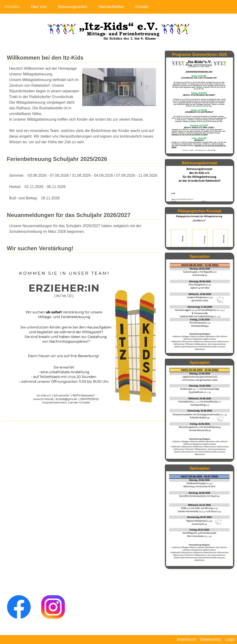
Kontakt (142, 7)
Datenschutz (210, 639)
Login (230, 639)
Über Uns (39, 7)
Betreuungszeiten (73, 7)
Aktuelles (12, 7)
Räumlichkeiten (111, 7)
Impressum (186, 639)
